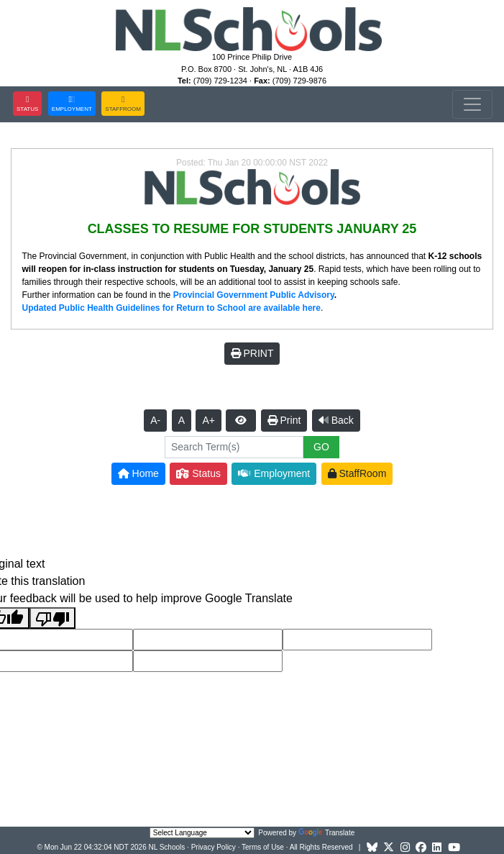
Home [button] (138, 473)
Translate (326, 833)
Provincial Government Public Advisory (254, 295)
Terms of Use (263, 847)
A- (155, 420)
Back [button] (336, 420)
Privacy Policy (214, 847)
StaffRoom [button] (357, 473)
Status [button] (198, 473)
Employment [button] (274, 473)
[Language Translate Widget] (202, 833)
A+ (209, 420)
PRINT (252, 353)
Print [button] (284, 420)
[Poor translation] (52, 618)
